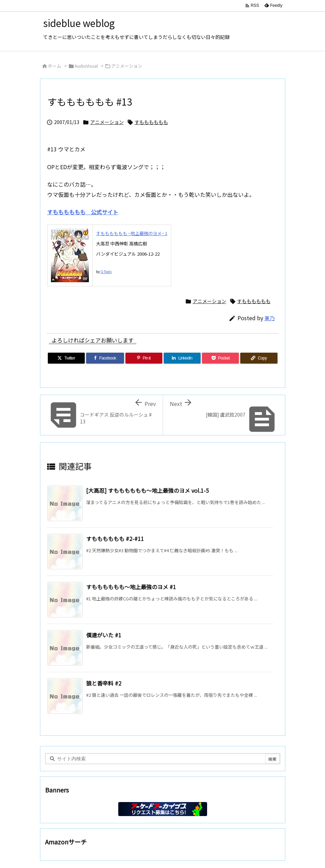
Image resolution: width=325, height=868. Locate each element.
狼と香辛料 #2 (104, 683)
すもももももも (151, 122)
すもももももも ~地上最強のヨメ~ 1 (132, 233)
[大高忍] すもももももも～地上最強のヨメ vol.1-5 (147, 490)
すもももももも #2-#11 (115, 539)
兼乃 (270, 318)
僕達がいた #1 (104, 635)
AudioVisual (86, 66)
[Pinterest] (144, 358)
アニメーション (127, 66)
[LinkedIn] (182, 358)
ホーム (55, 66)
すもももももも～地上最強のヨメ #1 (131, 587)
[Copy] (259, 358)
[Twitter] (66, 358)
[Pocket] (220, 358)
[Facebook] (105, 358)
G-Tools (106, 272)
